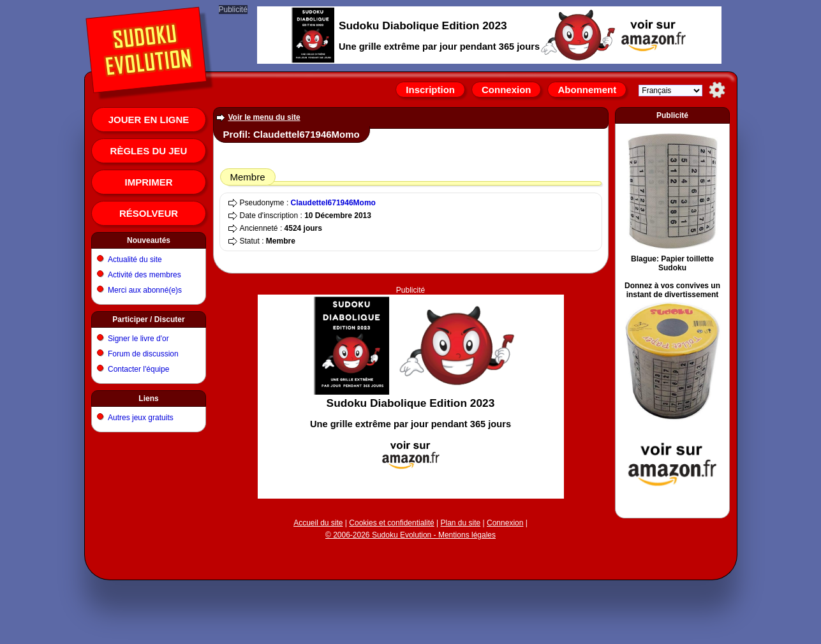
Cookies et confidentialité (391, 523)
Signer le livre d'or (138, 339)
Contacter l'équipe (138, 369)
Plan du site (461, 523)
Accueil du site (318, 523)
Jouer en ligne (149, 120)
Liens (148, 399)
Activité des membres (144, 275)
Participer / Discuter (148, 319)
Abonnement (587, 90)
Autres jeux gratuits (141, 418)
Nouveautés (149, 240)
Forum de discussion (143, 354)
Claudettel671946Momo (333, 203)
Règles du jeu (149, 151)
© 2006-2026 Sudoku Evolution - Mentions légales (410, 535)
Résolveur (149, 213)
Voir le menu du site (264, 117)
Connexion (507, 90)
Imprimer (149, 182)
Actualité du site (135, 260)
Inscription (430, 90)
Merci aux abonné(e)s (145, 290)
